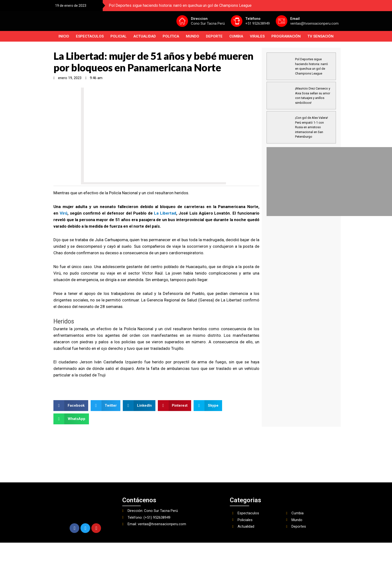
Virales (257, 36)
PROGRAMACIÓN (286, 36)
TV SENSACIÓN (320, 36)
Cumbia (236, 36)
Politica (171, 36)
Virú (64, 213)
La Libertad (165, 213)
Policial (119, 36)
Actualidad (145, 36)
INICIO (64, 36)
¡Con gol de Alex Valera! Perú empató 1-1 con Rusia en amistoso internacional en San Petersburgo (312, 127)
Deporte (214, 36)
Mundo (192, 36)
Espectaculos (90, 36)
